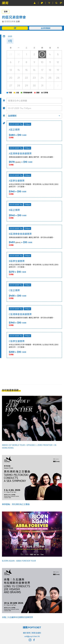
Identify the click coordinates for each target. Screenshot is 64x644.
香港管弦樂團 (10, 22)
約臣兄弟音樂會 (14, 17)
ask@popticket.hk (32, 636)
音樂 (6, 12)
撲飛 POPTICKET (32, 627)
